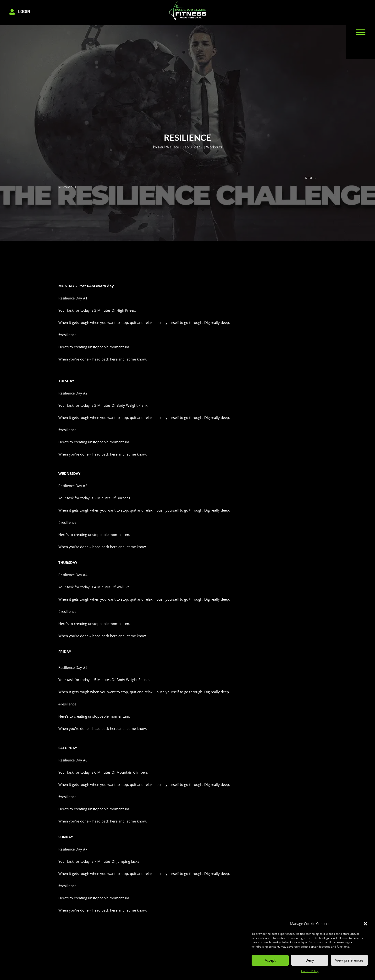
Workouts (214, 147)
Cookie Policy (310, 971)
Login (24, 11)
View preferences (349, 960)
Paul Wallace (168, 147)
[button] (365, 924)
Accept (270, 960)
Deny (310, 960)
